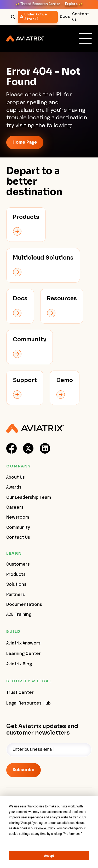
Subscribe (24, 770)
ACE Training (19, 615)
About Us (16, 477)
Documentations (24, 605)
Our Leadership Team (29, 498)
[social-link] (11, 448)
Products (16, 575)
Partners (16, 595)
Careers (15, 508)
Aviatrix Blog (19, 664)
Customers (18, 564)
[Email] (49, 750)
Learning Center (24, 654)
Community (18, 528)
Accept (49, 856)
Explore (71, 4)
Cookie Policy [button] (45, 828)
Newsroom (18, 517)
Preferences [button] (72, 834)
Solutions (16, 585)
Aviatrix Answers (23, 643)
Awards (14, 487)
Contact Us (18, 538)
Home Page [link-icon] (25, 142)
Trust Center (20, 693)
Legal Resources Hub (28, 703)
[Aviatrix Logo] (35, 428)
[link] (85, 38)
